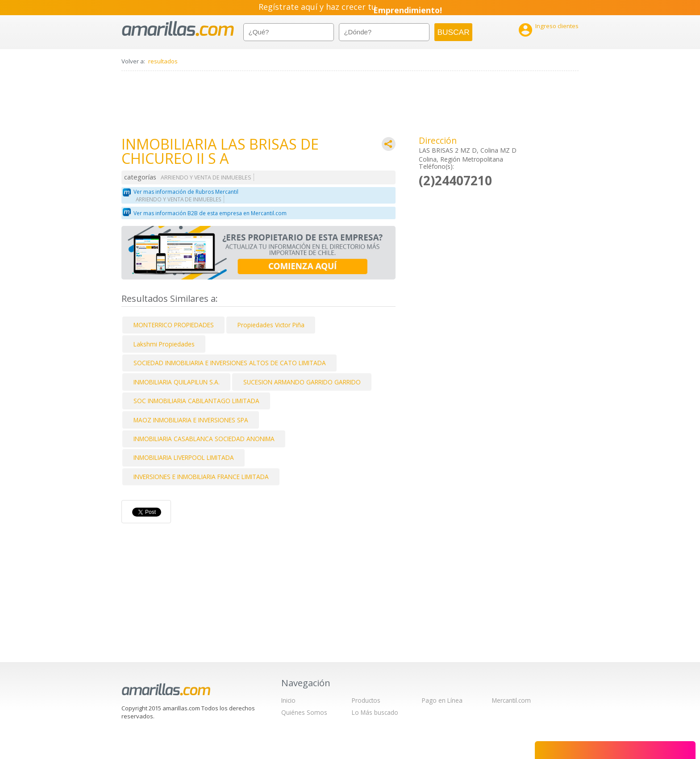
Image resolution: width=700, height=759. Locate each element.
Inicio (288, 700)
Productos (366, 700)
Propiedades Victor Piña (271, 325)
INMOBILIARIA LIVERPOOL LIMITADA (184, 457)
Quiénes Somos (304, 712)
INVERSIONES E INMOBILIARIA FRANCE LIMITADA (201, 477)
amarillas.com (178, 29)
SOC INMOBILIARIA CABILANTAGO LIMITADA (196, 401)
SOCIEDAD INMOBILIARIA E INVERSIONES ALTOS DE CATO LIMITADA (230, 363)
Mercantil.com (511, 700)
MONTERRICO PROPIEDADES (174, 325)
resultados (163, 61)
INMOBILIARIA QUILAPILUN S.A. (177, 382)
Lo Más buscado (375, 712)
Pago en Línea (442, 700)
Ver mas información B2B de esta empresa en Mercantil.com (210, 213)
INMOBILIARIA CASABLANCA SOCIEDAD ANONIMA (204, 439)
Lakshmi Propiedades (164, 344)
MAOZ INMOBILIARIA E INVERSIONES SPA (191, 420)
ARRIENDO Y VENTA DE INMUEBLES (206, 177)
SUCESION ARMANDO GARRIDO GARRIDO (302, 382)
